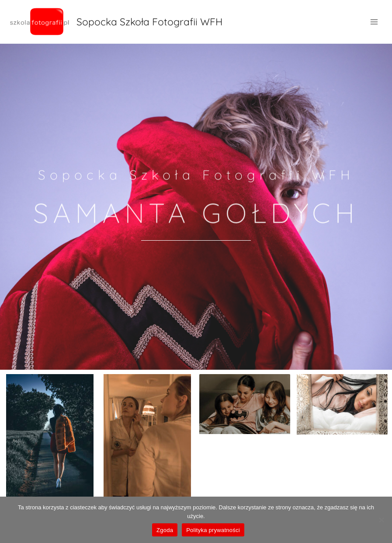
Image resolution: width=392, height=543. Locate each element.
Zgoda (165, 530)
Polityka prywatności (213, 530)
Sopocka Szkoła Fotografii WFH (149, 22)
